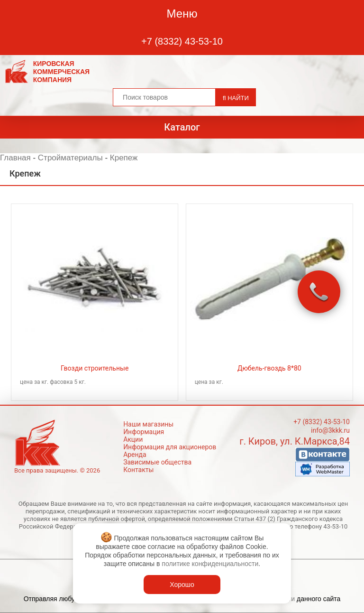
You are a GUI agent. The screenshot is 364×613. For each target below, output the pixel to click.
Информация (144, 432)
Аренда (135, 455)
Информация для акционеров (170, 447)
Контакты (138, 470)
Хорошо (182, 585)
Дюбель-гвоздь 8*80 (269, 368)
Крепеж (124, 158)
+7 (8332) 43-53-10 (182, 41)
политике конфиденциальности (210, 564)
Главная (15, 158)
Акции (133, 439)
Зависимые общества (157, 462)
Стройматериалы (70, 158)
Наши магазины (148, 424)
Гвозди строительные (95, 368)
